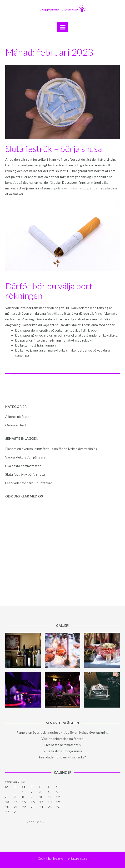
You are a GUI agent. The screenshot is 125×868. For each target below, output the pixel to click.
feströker (54, 313)
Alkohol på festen (18, 417)
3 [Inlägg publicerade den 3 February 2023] (40, 792)
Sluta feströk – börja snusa (54, 149)
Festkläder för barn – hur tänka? (29, 483)
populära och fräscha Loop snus (74, 188)
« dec (30, 822)
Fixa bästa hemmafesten (23, 466)
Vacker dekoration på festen (26, 457)
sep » (40, 822)
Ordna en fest (16, 425)
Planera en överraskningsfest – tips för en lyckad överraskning (51, 449)
